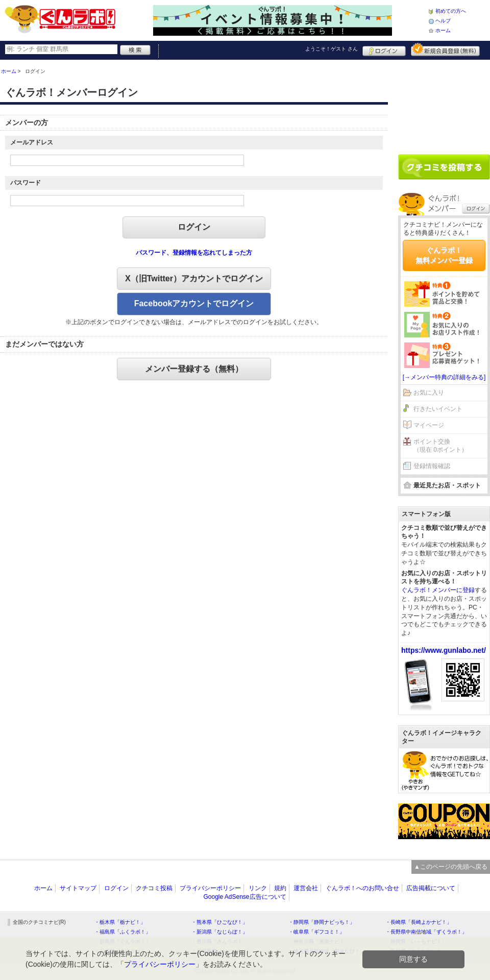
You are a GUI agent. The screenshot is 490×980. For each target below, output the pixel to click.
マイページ (429, 425)
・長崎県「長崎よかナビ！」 (419, 922)
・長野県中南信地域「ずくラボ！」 (426, 932)
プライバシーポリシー (210, 888)
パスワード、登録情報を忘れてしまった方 (194, 253)
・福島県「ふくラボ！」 (122, 932)
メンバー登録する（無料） (194, 369)
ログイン (384, 50)
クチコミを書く (444, 167)
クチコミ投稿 (154, 888)
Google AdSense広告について (244, 897)
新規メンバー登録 (445, 50)
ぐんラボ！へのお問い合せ (362, 888)
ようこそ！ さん (332, 49)
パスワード (26, 183)
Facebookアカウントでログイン (194, 303)
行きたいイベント (438, 409)
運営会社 (306, 888)
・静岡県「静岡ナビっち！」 (322, 922)
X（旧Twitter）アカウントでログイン (194, 278)
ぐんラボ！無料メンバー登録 (444, 255)
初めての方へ (451, 11)
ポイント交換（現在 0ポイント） (440, 446)
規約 (280, 888)
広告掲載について (431, 888)
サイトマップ (78, 888)
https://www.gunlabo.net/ (444, 650)
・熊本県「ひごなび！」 (219, 922)
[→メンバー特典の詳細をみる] (444, 377)
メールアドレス (32, 142)
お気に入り (429, 393)
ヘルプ (443, 21)
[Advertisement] (444, 103)
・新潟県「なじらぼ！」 (219, 932)
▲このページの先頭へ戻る (451, 867)
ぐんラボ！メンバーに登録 (438, 590)
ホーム (443, 30)
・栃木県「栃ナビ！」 (120, 922)
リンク (258, 888)
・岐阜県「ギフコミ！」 (316, 932)
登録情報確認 (432, 466)
